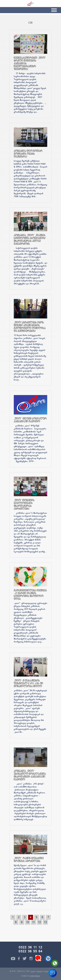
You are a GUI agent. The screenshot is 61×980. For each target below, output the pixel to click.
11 (33, 922)
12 (39, 922)
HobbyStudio (35, 976)
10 (28, 922)
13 (45, 922)
